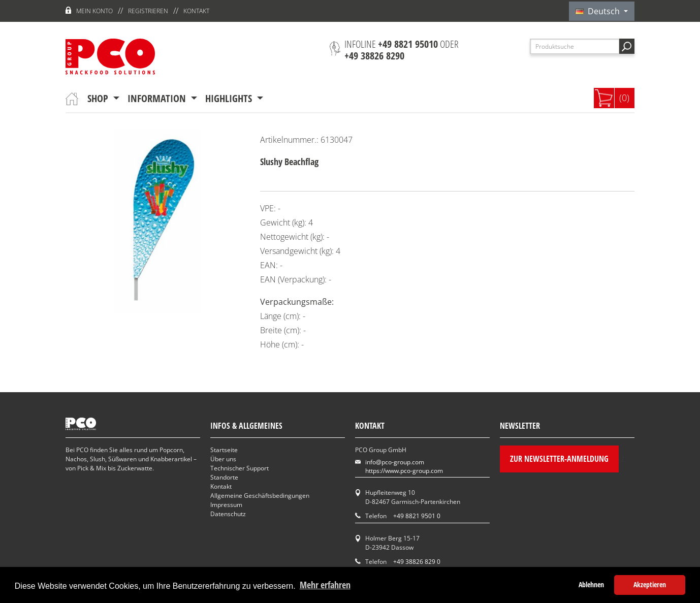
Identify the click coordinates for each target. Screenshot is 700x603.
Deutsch (599, 11)
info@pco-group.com (395, 462)
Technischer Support (240, 468)
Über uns (223, 459)
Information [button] (158, 98)
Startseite (224, 450)
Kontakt (196, 11)
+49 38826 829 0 (417, 562)
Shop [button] (99, 98)
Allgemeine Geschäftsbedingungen (260, 496)
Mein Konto (94, 11)
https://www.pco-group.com (404, 471)
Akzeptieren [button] (650, 584)
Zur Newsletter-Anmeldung (559, 459)
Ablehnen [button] (591, 584)
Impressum (226, 505)
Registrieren (148, 11)
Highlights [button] (230, 98)
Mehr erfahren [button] (325, 585)
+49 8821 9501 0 (417, 516)
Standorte (224, 477)
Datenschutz (228, 514)
